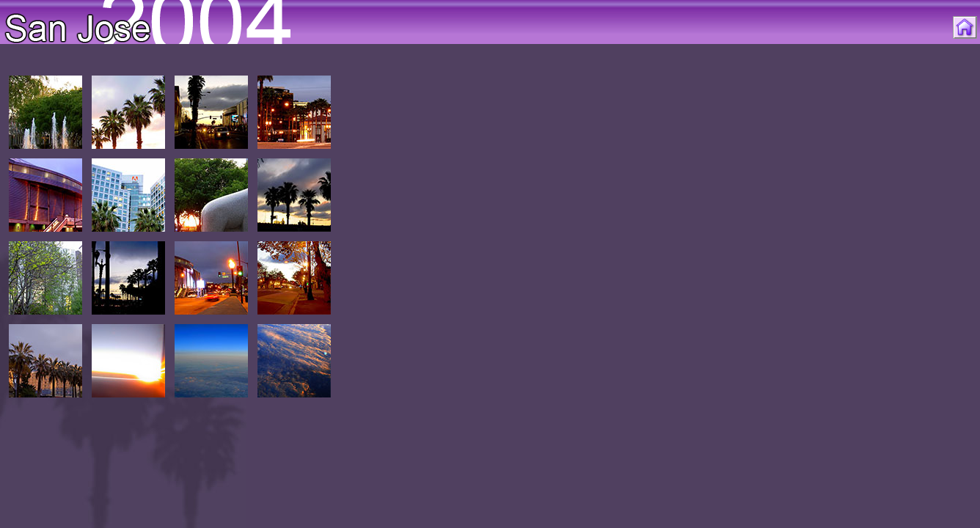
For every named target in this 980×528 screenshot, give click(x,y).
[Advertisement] (915, 302)
